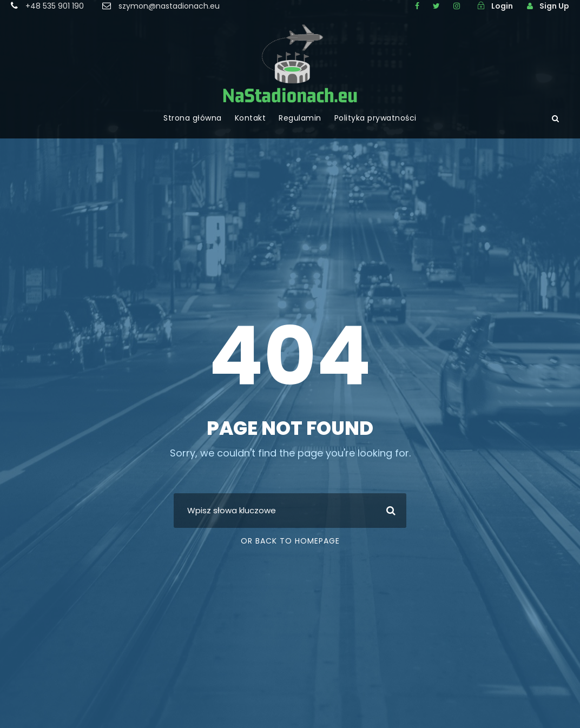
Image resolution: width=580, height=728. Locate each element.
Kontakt (251, 118)
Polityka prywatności (375, 118)
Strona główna (193, 118)
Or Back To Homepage (290, 541)
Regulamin (300, 118)
